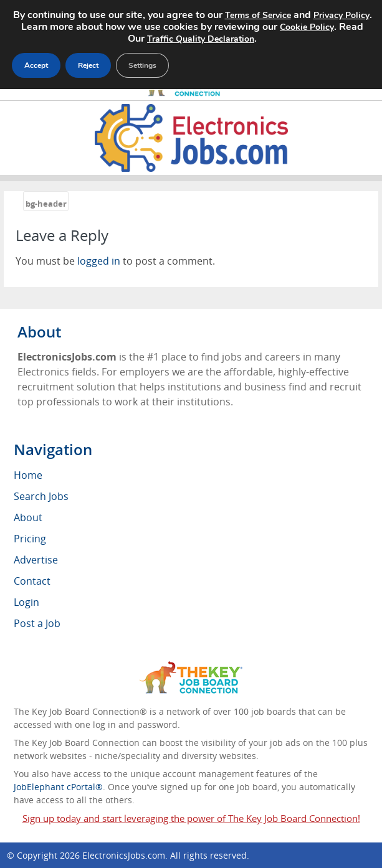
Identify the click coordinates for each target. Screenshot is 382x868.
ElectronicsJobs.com (124, 855)
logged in (99, 261)
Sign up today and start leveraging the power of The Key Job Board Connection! (191, 818)
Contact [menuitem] (32, 581)
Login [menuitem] (26, 602)
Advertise (36, 560)
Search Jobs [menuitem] (41, 496)
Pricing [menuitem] (30, 539)
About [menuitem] (28, 517)
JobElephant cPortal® (58, 787)
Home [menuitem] (28, 475)
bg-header (46, 204)
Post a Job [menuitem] (37, 623)
